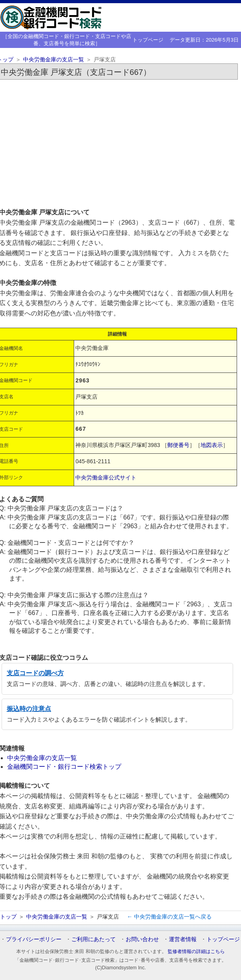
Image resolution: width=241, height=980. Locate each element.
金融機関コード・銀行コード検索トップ (64, 767)
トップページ (148, 40)
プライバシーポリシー (34, 939)
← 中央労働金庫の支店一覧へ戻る (169, 917)
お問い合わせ (142, 939)
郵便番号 (178, 445)
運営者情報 (183, 939)
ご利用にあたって (94, 939)
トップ (8, 917)
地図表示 (212, 445)
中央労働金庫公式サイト (106, 478)
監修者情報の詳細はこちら (196, 951)
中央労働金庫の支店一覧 (54, 60)
